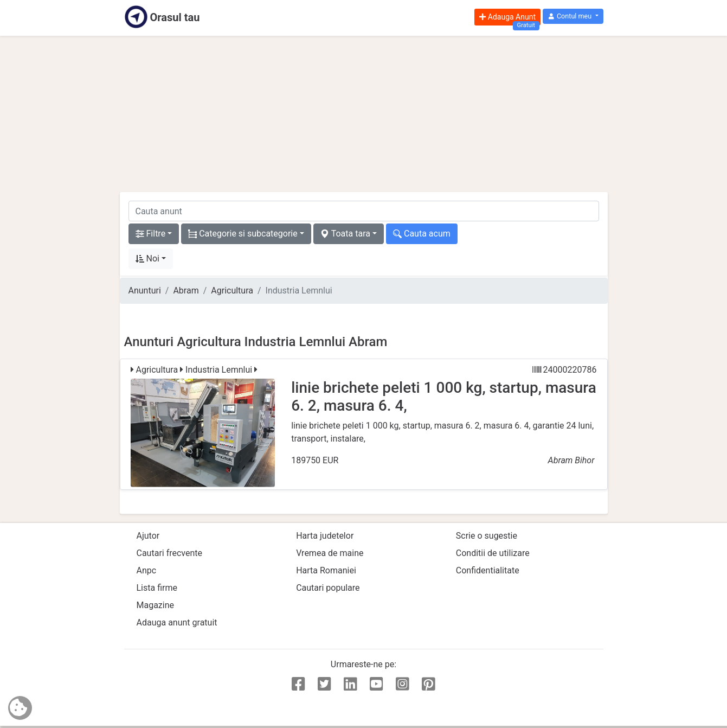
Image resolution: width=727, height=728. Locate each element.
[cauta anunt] (364, 211)
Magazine (156, 605)
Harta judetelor (325, 536)
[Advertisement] (364, 114)
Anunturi (145, 290)
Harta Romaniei (326, 570)
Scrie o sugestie (487, 536)
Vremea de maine (330, 553)
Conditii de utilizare (493, 553)
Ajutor (148, 536)
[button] (573, 17)
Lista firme (157, 588)
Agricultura (232, 290)
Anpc (147, 570)
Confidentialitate (488, 570)
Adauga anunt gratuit (177, 622)
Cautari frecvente (170, 553)
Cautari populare (328, 588)
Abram (186, 290)
